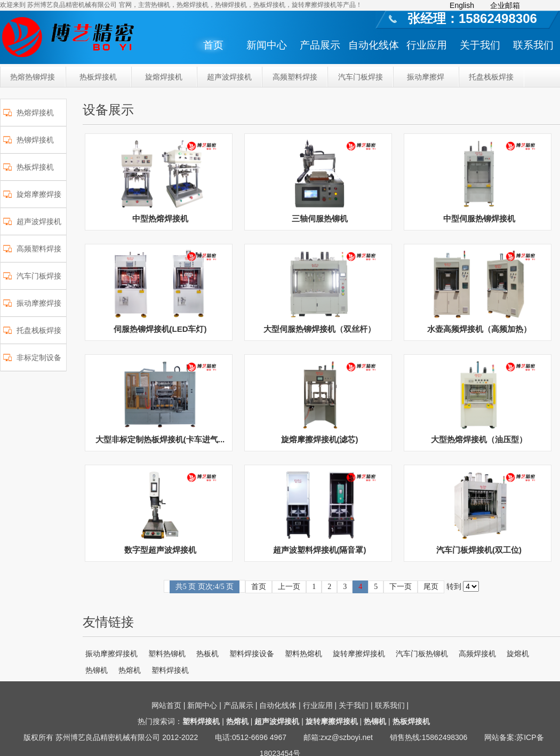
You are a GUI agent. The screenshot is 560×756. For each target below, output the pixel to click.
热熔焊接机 (35, 113)
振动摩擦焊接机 (111, 654)
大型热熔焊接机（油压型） (479, 439)
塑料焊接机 (170, 670)
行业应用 (427, 45)
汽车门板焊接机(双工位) (479, 550)
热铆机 (97, 670)
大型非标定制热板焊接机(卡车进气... (160, 439)
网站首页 (166, 705)
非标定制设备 (39, 357)
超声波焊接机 (229, 77)
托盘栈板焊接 (491, 77)
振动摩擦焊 (426, 77)
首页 (213, 45)
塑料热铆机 (167, 654)
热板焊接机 (98, 77)
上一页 (289, 587)
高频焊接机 (477, 654)
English (462, 5)
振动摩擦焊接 (39, 303)
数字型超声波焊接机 (160, 550)
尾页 (431, 587)
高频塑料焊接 (295, 77)
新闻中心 (267, 45)
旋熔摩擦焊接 (39, 194)
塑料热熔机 (303, 654)
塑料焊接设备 (252, 654)
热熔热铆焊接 (33, 77)
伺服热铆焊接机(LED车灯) (160, 329)
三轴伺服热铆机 (320, 218)
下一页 (401, 587)
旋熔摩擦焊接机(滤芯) (320, 439)
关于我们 (480, 45)
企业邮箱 (505, 5)
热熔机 (130, 670)
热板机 (207, 654)
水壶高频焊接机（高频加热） (479, 329)
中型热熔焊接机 (160, 218)
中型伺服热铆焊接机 (479, 218)
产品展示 (320, 45)
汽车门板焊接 (361, 77)
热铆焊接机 (35, 140)
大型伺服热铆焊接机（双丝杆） (319, 329)
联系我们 (533, 45)
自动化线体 (374, 45)
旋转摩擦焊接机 (359, 654)
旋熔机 (518, 654)
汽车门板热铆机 (422, 654)
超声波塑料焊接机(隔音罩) (320, 550)
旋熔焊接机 (164, 77)
